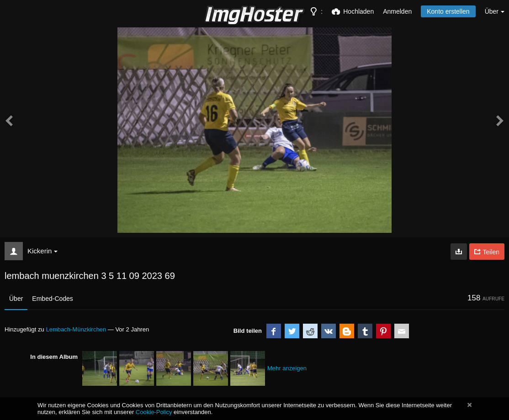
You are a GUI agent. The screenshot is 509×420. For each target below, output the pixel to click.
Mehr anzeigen (287, 368)
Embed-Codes (53, 299)
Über (16, 299)
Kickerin (42, 251)
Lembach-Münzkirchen (76, 329)
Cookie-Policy (154, 412)
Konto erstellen (448, 11)
